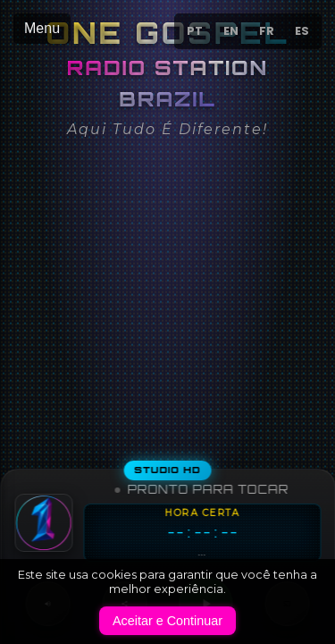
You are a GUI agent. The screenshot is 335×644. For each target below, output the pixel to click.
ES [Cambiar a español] (302, 31)
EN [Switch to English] (231, 31)
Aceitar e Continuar (167, 621)
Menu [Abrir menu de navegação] (42, 28)
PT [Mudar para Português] (195, 31)
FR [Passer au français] (267, 31)
